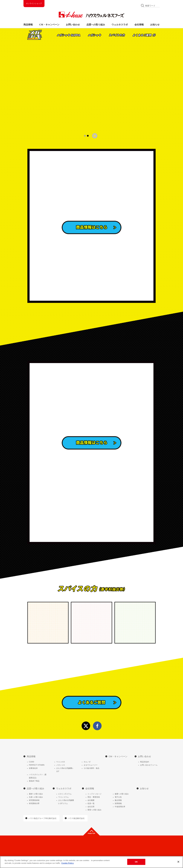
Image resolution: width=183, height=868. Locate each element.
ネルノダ (87, 762)
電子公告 (118, 797)
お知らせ (155, 25)
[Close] (178, 862)
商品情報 (28, 25)
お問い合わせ (73, 25)
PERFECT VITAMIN (37, 765)
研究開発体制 (34, 800)
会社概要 (91, 800)
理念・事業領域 (94, 797)
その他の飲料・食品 (91, 768)
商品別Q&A (145, 762)
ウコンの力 (61, 762)
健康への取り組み (122, 794)
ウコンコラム (63, 797)
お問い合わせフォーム (149, 765)
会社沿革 (91, 807)
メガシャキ (61, 765)
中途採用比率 (120, 807)
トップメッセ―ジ (94, 794)
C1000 (32, 762)
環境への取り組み (94, 810)
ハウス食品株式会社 (76, 818)
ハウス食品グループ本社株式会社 (42, 818)
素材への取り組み (36, 794)
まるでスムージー (91, 765)
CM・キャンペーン (49, 25)
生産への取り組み (36, 797)
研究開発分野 (34, 803)
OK (136, 862)
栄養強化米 (33, 768)
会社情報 (139, 25)
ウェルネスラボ (120, 25)
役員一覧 (91, 803)
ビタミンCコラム (65, 794)
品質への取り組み (96, 25)
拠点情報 (118, 800)
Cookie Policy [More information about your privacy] (67, 863)
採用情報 (118, 803)
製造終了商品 (34, 781)
